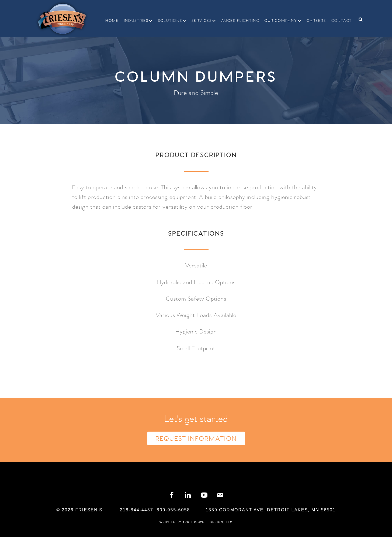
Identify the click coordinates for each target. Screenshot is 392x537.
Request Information (196, 439)
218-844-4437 (137, 510)
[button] (151, 21)
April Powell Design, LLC (207, 522)
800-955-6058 (174, 510)
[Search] (359, 20)
